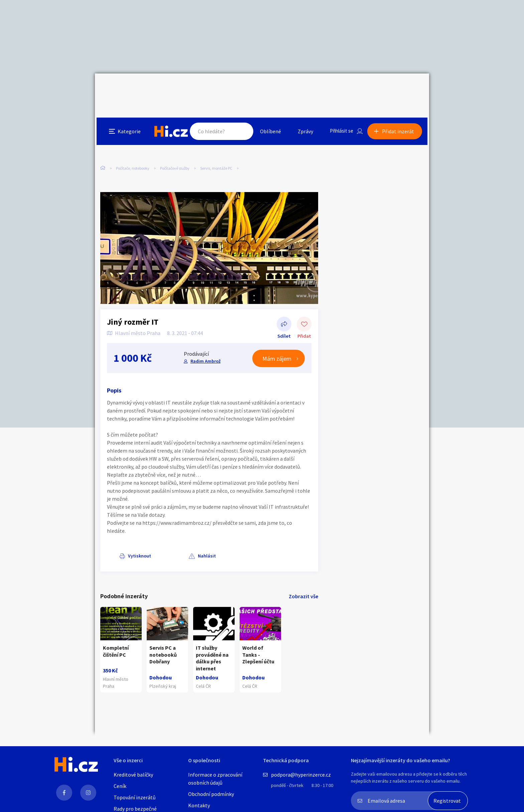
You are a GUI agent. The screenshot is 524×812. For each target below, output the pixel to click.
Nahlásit (167, 542)
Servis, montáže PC (216, 140)
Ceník (120, 786)
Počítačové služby (175, 140)
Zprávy (302, 88)
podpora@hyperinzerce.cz (301, 775)
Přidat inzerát (400, 88)
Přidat (304, 311)
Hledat (238, 88)
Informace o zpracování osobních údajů (215, 779)
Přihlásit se (339, 88)
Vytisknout (127, 542)
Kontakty (199, 805)
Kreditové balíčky (133, 775)
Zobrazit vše (303, 582)
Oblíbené (267, 88)
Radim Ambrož (205, 347)
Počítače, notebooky (133, 140)
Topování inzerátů (135, 797)
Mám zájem (277, 345)
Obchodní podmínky (211, 794)
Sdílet (284, 311)
